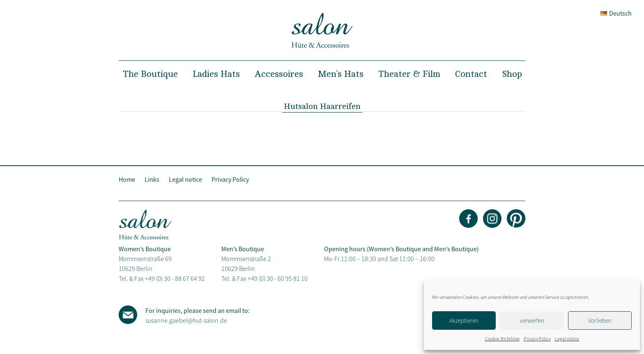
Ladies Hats (216, 74)
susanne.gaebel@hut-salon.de (186, 320)
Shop (512, 74)
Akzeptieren (464, 320)
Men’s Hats (341, 74)
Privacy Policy (537, 339)
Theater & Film (409, 74)
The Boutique (150, 74)
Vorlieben (600, 320)
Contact (471, 74)
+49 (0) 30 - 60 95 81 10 (278, 278)
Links (152, 179)
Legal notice (567, 339)
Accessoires (279, 74)
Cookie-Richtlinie (502, 339)
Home (127, 179)
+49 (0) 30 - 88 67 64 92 (175, 278)
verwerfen (532, 320)
